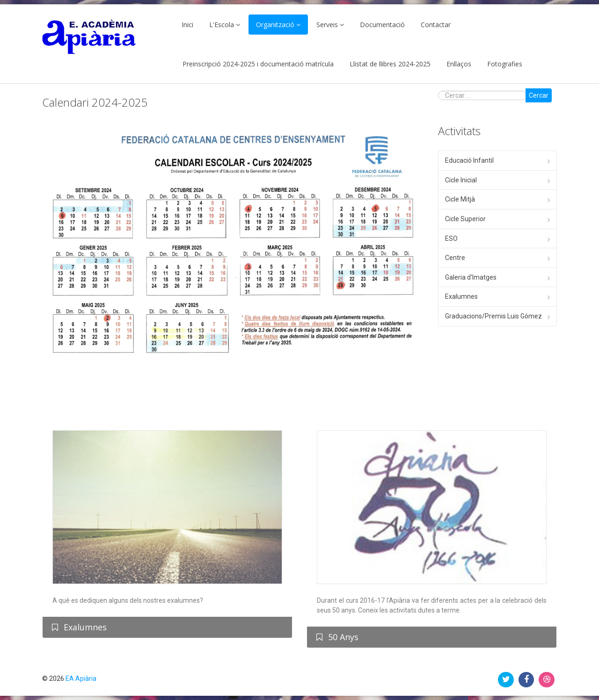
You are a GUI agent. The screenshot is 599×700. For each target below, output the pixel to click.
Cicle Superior (465, 219)
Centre (455, 258)
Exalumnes (461, 296)
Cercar (539, 95)
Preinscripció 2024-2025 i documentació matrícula (258, 64)
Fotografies (505, 64)
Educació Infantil (469, 160)
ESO (451, 238)
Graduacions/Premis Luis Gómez (493, 316)
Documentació (382, 25)
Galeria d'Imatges (471, 277)
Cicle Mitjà (460, 199)
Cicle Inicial (461, 180)
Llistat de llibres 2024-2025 (390, 64)
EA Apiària (81, 678)
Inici (187, 25)
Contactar (436, 25)
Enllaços (459, 64)
